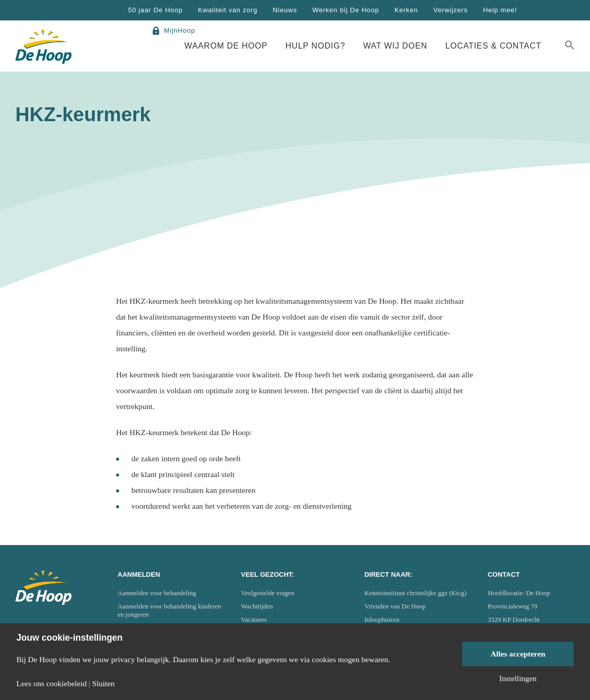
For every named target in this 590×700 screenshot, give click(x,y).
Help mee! (500, 10)
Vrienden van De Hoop (395, 606)
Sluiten (103, 683)
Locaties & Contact (493, 46)
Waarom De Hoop (226, 46)
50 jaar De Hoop (156, 10)
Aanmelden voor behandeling (157, 593)
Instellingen (518, 678)
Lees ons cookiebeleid (51, 683)
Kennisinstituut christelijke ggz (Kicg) (416, 593)
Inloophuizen (382, 619)
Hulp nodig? (315, 46)
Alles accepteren (518, 654)
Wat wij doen (395, 46)
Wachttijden (257, 606)
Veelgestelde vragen (267, 593)
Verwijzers (450, 10)
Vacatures (254, 619)
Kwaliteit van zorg (228, 10)
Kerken (406, 10)
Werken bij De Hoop (346, 10)
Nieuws (285, 10)
